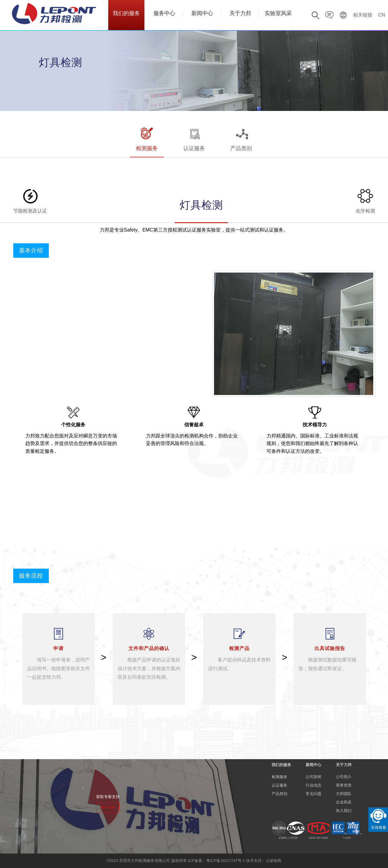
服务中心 (164, 14)
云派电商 (273, 861)
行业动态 (314, 785)
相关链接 (363, 15)
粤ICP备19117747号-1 (226, 861)
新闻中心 (202, 14)
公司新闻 (314, 777)
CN (382, 15)
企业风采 (344, 802)
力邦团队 (344, 794)
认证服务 (194, 139)
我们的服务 (126, 14)
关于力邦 (240, 14)
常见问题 (314, 794)
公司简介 (344, 777)
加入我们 (344, 811)
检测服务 (147, 139)
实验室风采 (278, 14)
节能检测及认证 (30, 200)
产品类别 (241, 139)
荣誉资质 (344, 785)
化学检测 (365, 200)
